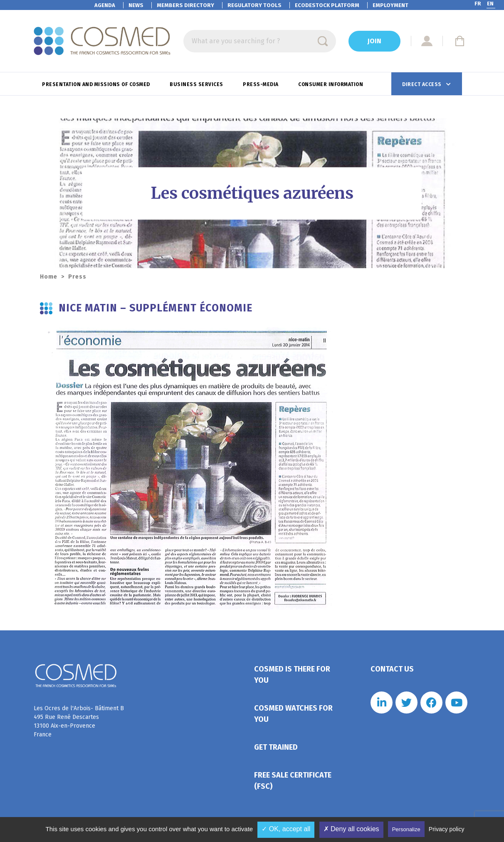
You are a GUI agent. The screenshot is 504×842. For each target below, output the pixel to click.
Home (49, 277)
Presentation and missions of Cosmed (97, 84)
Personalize (406, 829)
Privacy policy (447, 829)
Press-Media (261, 84)
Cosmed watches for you (293, 714)
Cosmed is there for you (292, 675)
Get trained (276, 747)
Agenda (105, 5)
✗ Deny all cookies (351, 829)
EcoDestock (327, 5)
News (136, 5)
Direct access (422, 84)
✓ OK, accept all (286, 829)
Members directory (185, 5)
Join (374, 41)
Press (77, 277)
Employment (390, 5)
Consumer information (331, 84)
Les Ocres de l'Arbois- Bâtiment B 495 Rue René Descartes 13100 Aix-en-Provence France (79, 721)
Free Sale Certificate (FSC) (293, 781)
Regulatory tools (254, 5)
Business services (197, 84)
